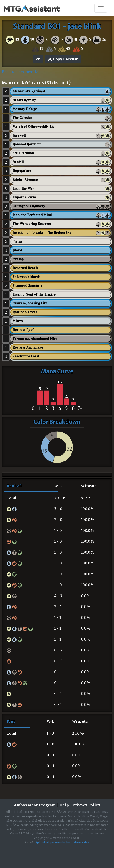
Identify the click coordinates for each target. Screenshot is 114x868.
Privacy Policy (86, 805)
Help (64, 805)
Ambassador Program (35, 805)
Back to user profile (20, 72)
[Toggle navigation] (101, 8)
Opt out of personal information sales (62, 842)
